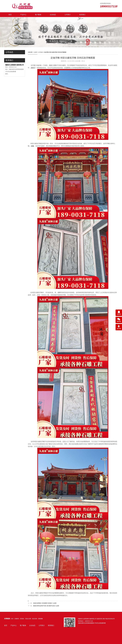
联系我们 (82, 15)
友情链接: (7, 619)
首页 (10, 15)
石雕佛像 (40, 619)
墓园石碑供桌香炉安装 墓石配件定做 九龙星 (46, 606)
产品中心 (23, 15)
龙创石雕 (34, 619)
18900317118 (89, 621)
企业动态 (53, 15)
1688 (12, 619)
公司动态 (41, 52)
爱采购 (22, 619)
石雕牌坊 (17, 619)
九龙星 (35, 52)
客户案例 (38, 15)
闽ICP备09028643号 (109, 619)
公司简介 (68, 15)
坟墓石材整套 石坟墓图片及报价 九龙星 (45, 603)
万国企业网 (28, 619)
